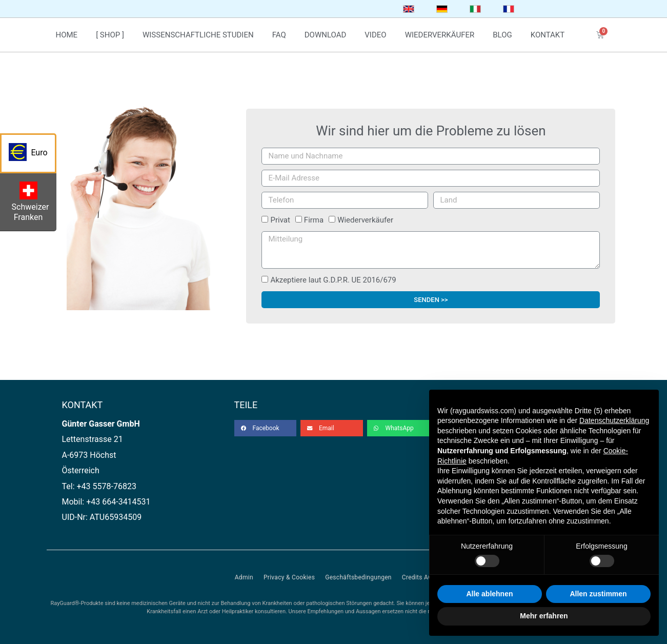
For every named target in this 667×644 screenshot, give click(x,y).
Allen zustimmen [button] (598, 594)
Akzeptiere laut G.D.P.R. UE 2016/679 (333, 280)
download (326, 35)
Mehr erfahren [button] (544, 616)
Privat (280, 220)
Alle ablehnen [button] (489, 594)
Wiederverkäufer (365, 220)
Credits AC (417, 577)
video (375, 35)
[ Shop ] (110, 35)
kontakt (548, 35)
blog (502, 35)
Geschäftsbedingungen (358, 577)
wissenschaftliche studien (198, 35)
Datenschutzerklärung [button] (614, 420)
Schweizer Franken (32, 204)
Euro (33, 155)
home (67, 35)
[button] (266, 428)
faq (279, 35)
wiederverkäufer (440, 35)
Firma (314, 220)
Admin (244, 577)
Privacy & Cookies (289, 577)
